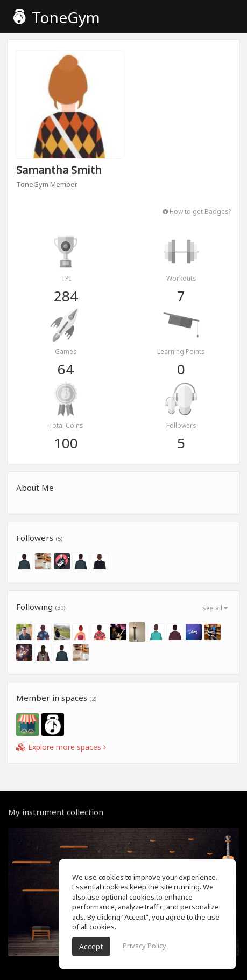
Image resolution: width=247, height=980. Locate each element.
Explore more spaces (61, 747)
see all (215, 608)
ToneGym (57, 17)
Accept (91, 946)
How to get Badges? (197, 211)
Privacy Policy (144, 946)
